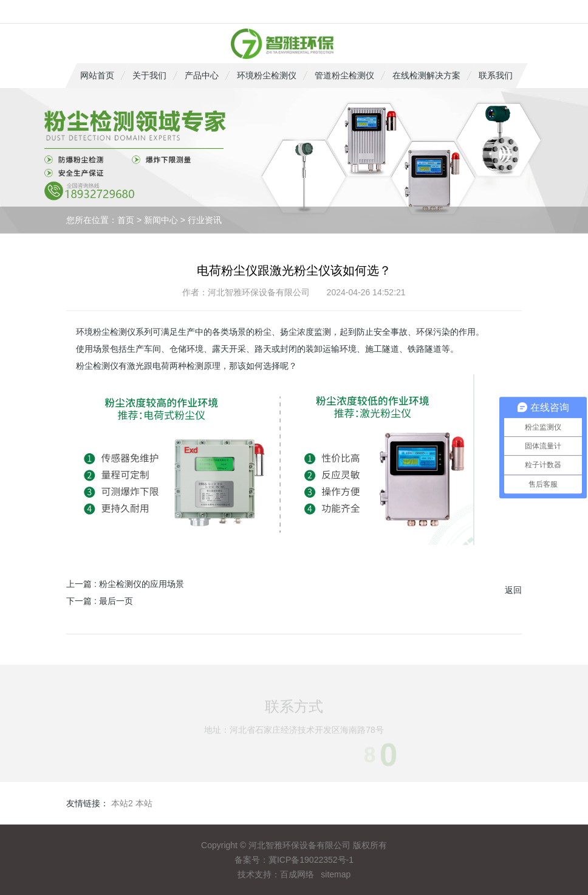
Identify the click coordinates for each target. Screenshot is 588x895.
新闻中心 (161, 220)
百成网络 (297, 874)
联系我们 (496, 75)
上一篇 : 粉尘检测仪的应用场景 (125, 584)
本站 (144, 803)
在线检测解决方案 (426, 75)
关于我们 (149, 75)
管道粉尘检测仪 (344, 75)
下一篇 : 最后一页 (100, 601)
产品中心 (202, 75)
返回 (513, 590)
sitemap (336, 874)
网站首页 (97, 75)
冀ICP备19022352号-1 (311, 860)
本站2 (122, 803)
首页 (126, 220)
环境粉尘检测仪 (267, 75)
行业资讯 (205, 220)
